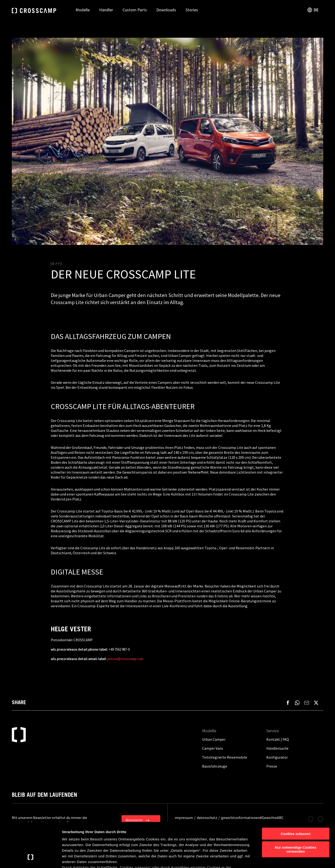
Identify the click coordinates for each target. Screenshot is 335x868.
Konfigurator (277, 757)
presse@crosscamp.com (125, 659)
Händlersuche (277, 748)
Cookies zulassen (296, 795)
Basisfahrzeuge (215, 766)
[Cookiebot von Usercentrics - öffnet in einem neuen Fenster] (31, 859)
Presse (272, 766)
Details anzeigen (253, 859)
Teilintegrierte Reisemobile (225, 757)
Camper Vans (213, 748)
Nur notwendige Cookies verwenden (296, 811)
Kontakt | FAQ (278, 739)
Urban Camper (214, 739)
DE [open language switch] (313, 10)
